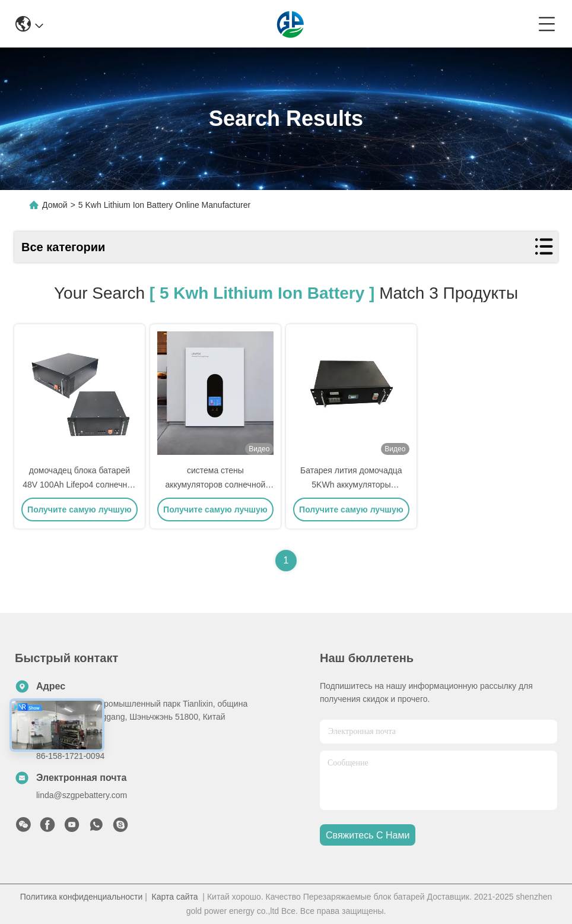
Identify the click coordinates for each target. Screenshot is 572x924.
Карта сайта (175, 897)
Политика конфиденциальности (82, 897)
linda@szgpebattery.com (82, 795)
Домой (55, 205)
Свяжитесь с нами (368, 835)
